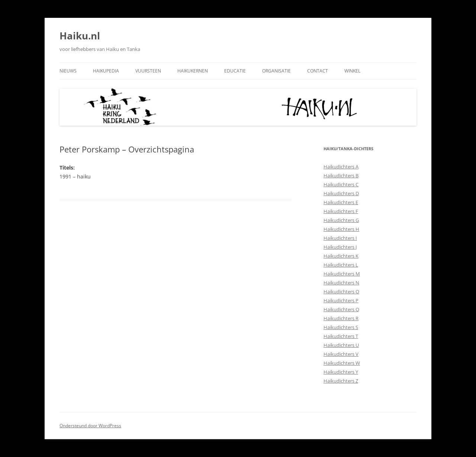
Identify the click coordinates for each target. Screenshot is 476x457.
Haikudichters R (341, 318)
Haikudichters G (341, 220)
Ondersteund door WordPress (90, 426)
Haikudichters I (340, 238)
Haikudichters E (341, 202)
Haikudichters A (341, 167)
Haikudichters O (341, 292)
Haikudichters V (341, 354)
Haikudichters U (341, 345)
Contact (318, 71)
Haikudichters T (341, 336)
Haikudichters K (341, 256)
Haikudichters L (341, 265)
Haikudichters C (341, 184)
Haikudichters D (341, 193)
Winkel (352, 71)
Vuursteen (148, 71)
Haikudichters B (341, 176)
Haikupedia (106, 71)
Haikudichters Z (341, 381)
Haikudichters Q (341, 309)
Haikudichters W (342, 363)
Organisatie (276, 71)
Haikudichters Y (341, 372)
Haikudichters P (341, 300)
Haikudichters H (341, 229)
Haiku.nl (80, 36)
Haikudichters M (342, 274)
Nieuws (68, 71)
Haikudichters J (340, 247)
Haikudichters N (341, 283)
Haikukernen (193, 71)
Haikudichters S (341, 327)
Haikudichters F (341, 211)
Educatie (235, 71)
